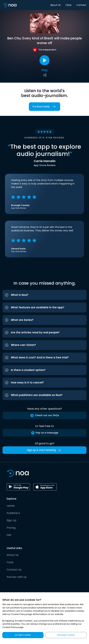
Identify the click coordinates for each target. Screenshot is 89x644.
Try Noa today (44, 107)
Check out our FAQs (44, 415)
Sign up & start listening (44, 450)
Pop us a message (44, 433)
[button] (44, 295)
